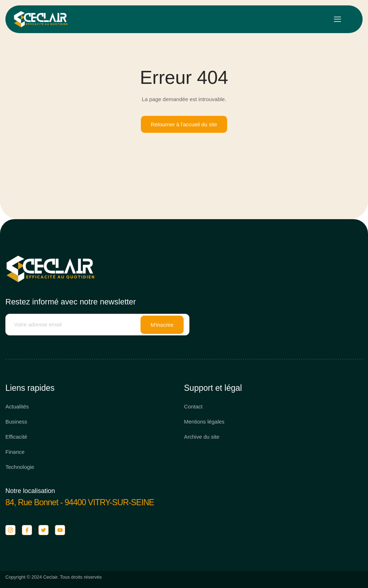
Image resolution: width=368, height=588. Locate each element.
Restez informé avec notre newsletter (71, 302)
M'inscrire (162, 325)
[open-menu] (337, 19)
